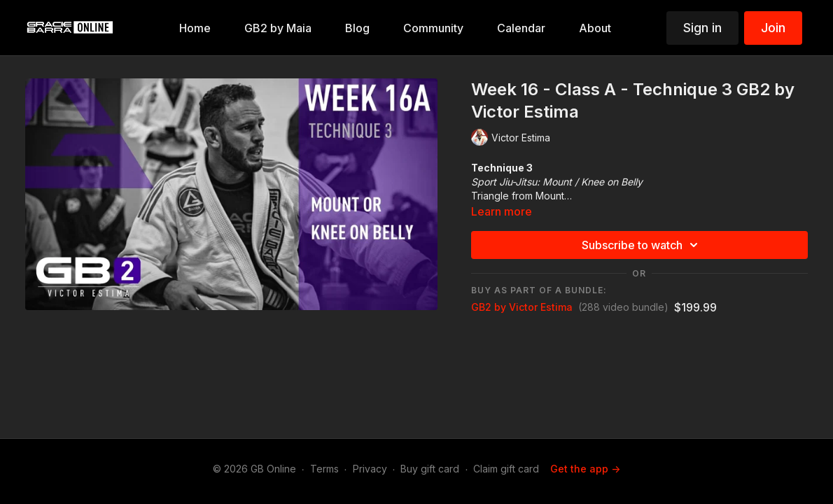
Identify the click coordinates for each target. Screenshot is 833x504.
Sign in (702, 28)
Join (773, 28)
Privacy (370, 469)
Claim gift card (506, 469)
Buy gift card (430, 469)
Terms (324, 469)
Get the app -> (585, 469)
